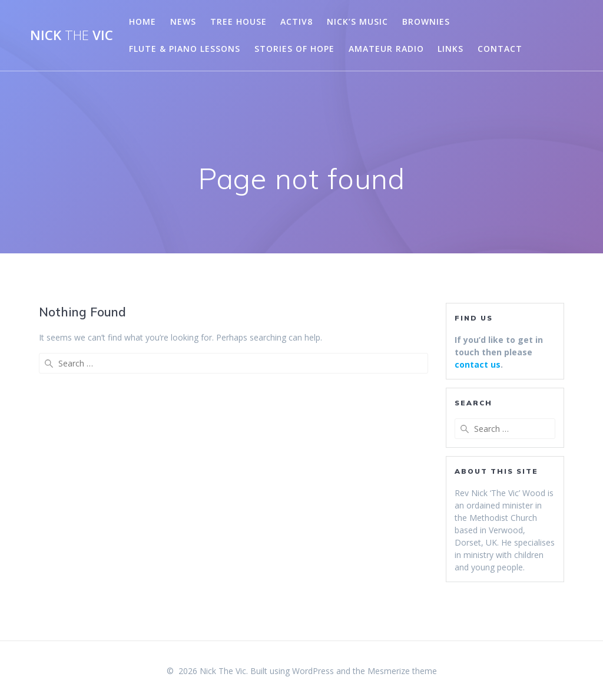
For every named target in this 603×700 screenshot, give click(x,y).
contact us (478, 364)
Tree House (238, 22)
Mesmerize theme (402, 671)
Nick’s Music (357, 22)
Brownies (426, 22)
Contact (500, 49)
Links (450, 49)
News (183, 22)
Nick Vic (72, 35)
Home (143, 22)
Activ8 (296, 22)
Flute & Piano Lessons (185, 49)
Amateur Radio (386, 49)
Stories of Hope (294, 49)
